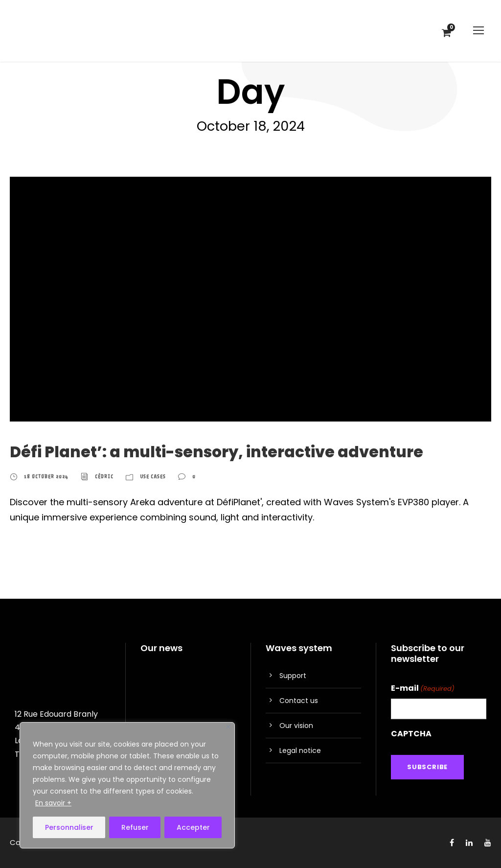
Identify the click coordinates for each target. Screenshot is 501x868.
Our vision (296, 726)
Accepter (193, 827)
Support (293, 676)
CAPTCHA (411, 734)
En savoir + (53, 803)
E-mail (423, 688)
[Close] (228, 727)
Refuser (135, 827)
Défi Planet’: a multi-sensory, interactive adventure (216, 452)
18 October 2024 (46, 477)
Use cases (153, 477)
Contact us (299, 701)
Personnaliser (69, 827)
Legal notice (300, 751)
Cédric (104, 477)
